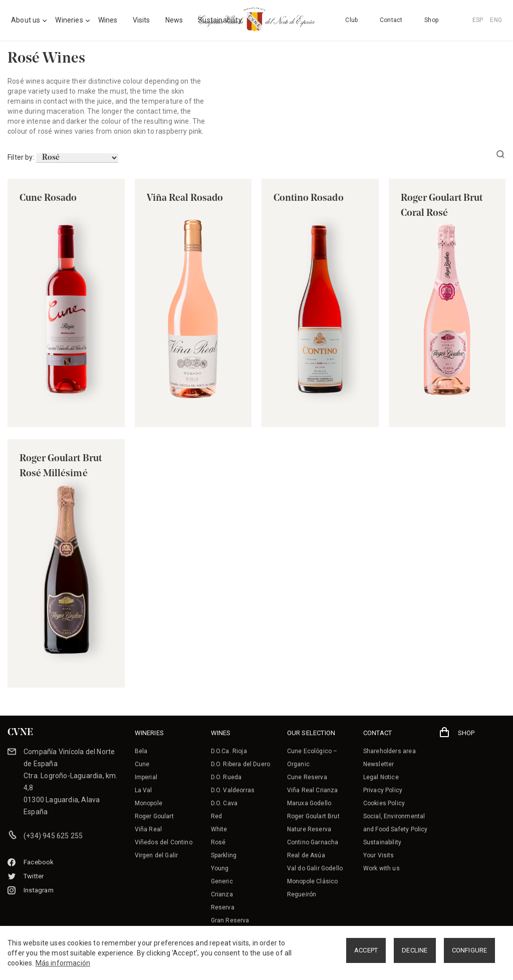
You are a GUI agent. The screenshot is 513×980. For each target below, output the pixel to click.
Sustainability (382, 842)
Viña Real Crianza (313, 790)
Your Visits (379, 855)
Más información (63, 963)
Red (217, 816)
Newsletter (379, 764)
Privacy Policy (383, 790)
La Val (144, 790)
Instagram (31, 890)
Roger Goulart (154, 816)
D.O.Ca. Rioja (229, 751)
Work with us (381, 868)
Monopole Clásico (313, 881)
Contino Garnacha (313, 842)
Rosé (218, 842)
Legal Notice (381, 777)
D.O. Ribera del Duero (241, 764)
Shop (431, 20)
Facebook (31, 862)
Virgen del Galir (157, 855)
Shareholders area (390, 751)
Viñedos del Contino (164, 842)
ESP (478, 20)
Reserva (223, 907)
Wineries (69, 20)
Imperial (146, 777)
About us (26, 20)
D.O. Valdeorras (233, 790)
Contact (391, 20)
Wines (108, 20)
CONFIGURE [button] (470, 950)
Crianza (222, 894)
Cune (142, 764)
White (219, 829)
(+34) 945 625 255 (53, 836)
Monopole (149, 803)
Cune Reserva (307, 777)
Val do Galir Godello (315, 868)
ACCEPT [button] (366, 950)
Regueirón (302, 894)
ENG (496, 20)
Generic (222, 881)
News (174, 20)
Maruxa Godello (309, 803)
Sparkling (224, 855)
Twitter (26, 876)
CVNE (20, 733)
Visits (142, 20)
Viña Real (149, 829)
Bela (141, 751)
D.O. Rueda (226, 777)
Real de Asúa (306, 855)
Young (220, 868)
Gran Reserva (230, 920)
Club (351, 20)
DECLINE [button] (415, 950)
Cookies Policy (384, 803)
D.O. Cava (224, 803)
